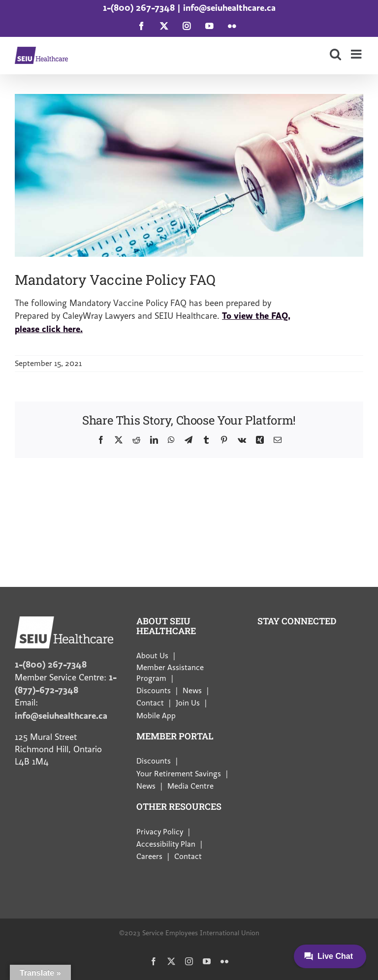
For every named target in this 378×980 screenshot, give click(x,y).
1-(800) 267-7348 (139, 8)
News (192, 691)
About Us (152, 656)
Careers (149, 857)
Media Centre (190, 786)
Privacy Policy (160, 832)
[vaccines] (189, 175)
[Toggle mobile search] (335, 54)
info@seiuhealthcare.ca (229, 8)
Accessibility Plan (166, 844)
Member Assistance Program (170, 673)
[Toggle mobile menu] (357, 54)
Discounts (154, 691)
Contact (150, 703)
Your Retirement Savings (179, 774)
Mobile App (156, 716)
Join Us (188, 703)
